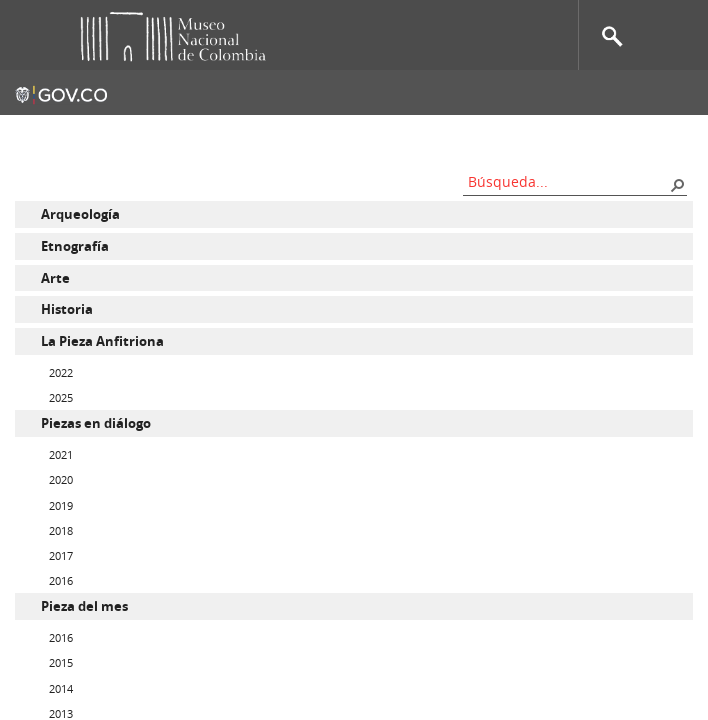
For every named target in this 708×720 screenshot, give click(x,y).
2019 (61, 505)
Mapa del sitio (345, 135)
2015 (61, 662)
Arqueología (80, 214)
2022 (61, 372)
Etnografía (75, 246)
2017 (61, 555)
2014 (61, 688)
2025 (61, 397)
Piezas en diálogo (96, 423)
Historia (67, 309)
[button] (677, 184)
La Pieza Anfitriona (102, 341)
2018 (61, 530)
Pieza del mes (84, 606)
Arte (55, 278)
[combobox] (568, 181)
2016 (61, 580)
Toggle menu (29, 35)
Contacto (244, 135)
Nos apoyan (455, 135)
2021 (61, 454)
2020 (61, 479)
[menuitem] (354, 214)
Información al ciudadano (604, 135)
